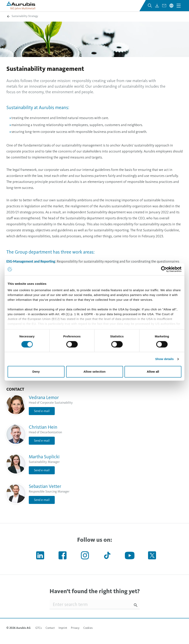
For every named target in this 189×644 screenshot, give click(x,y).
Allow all (153, 372)
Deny (36, 372)
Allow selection (95, 372)
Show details (165, 359)
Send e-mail (42, 411)
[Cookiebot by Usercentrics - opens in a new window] (164, 269)
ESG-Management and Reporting (31, 261)
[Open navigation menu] (179, 6)
